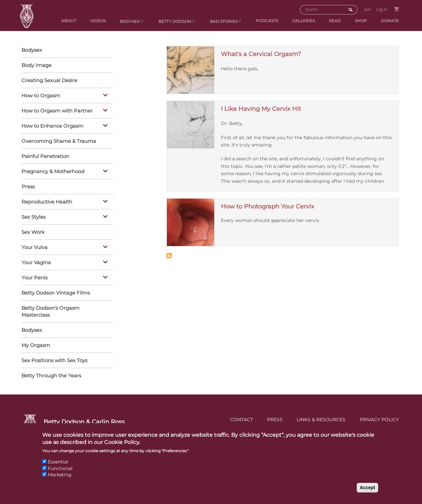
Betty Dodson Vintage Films (56, 293)
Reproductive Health (66, 202)
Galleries (304, 21)
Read (335, 21)
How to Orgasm (66, 96)
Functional (60, 474)
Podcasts (267, 21)
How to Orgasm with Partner (66, 111)
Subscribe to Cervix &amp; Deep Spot (169, 256)
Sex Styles (66, 217)
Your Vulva (66, 248)
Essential (58, 467)
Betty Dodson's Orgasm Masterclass (50, 311)
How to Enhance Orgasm (66, 126)
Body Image (36, 65)
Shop (361, 21)
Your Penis (66, 278)
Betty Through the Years (51, 376)
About (69, 21)
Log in (382, 9)
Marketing (60, 481)
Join (368, 9)
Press (28, 187)
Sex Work (33, 232)
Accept (367, 493)
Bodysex (132, 21)
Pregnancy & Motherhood (66, 172)
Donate (390, 21)
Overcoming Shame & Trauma (59, 141)
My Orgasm (36, 345)
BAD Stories (226, 21)
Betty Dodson (177, 21)
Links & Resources (321, 420)
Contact (241, 420)
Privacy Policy (379, 420)
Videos (98, 21)
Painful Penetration (45, 156)
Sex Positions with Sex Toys (54, 360)
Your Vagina (66, 263)
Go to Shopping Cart (396, 9)
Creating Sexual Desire (49, 80)
